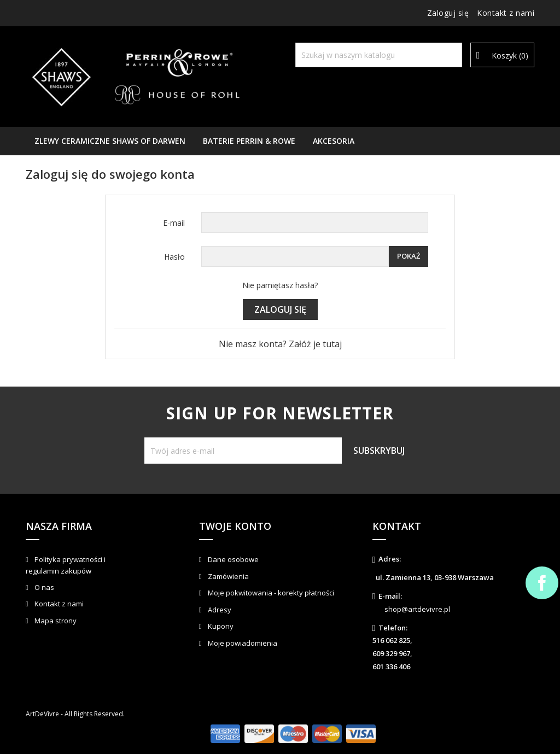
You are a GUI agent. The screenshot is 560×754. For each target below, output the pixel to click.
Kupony (220, 626)
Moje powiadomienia (242, 643)
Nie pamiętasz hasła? (280, 285)
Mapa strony (55, 621)
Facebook (542, 583)
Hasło (174, 257)
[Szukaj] (379, 55)
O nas (43, 587)
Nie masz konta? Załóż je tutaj (280, 344)
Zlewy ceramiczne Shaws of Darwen (110, 141)
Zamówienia (227, 576)
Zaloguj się (280, 309)
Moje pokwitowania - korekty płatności (270, 593)
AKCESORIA (334, 141)
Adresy (219, 610)
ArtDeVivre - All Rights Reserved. (75, 714)
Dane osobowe (232, 559)
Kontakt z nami (506, 13)
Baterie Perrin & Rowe (249, 141)
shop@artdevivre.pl (417, 609)
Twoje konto (235, 526)
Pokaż (409, 256)
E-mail (174, 223)
